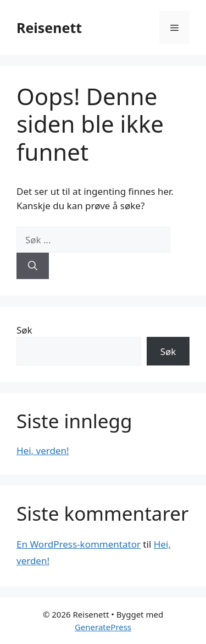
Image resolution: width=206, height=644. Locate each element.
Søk (24, 330)
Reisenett (49, 28)
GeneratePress (103, 627)
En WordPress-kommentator (79, 544)
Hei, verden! (43, 451)
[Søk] (33, 266)
